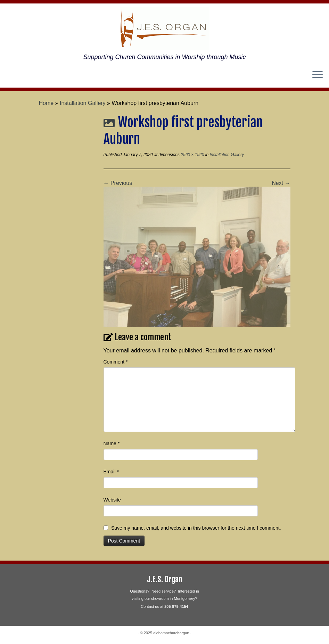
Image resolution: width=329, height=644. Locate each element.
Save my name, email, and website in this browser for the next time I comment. (196, 528)
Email (111, 472)
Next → (281, 183)
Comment (116, 362)
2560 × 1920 (192, 155)
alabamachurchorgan (171, 633)
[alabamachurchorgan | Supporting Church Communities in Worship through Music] (164, 28)
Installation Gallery (83, 103)
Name (112, 443)
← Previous (118, 183)
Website (112, 500)
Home (46, 103)
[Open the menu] (318, 75)
